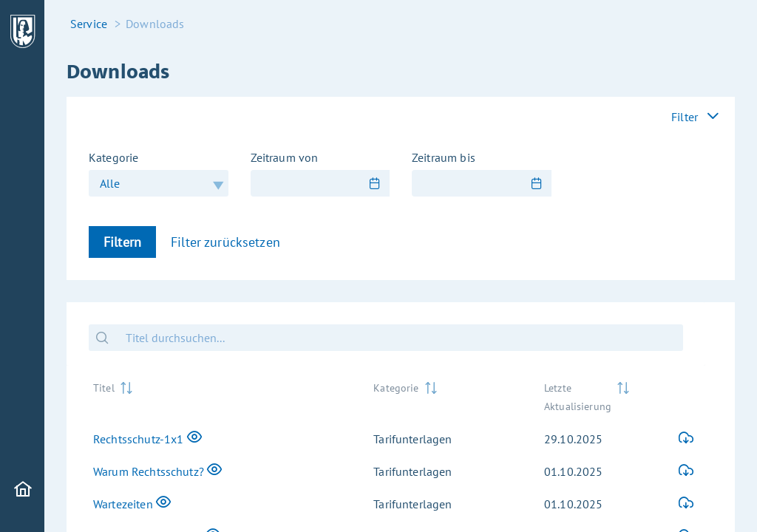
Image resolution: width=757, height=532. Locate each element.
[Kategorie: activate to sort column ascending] (447, 396)
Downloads (155, 24)
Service (89, 24)
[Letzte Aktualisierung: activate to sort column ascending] (592, 396)
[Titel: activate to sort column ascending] (221, 396)
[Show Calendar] (375, 183)
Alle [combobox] (110, 183)
